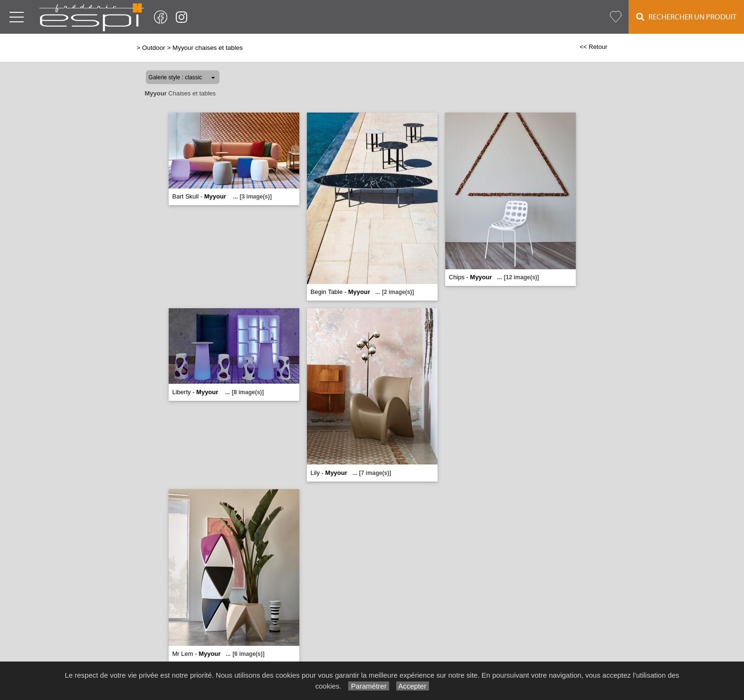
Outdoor (154, 48)
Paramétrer (368, 686)
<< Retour (594, 47)
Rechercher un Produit (686, 17)
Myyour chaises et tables (208, 48)
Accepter (413, 686)
